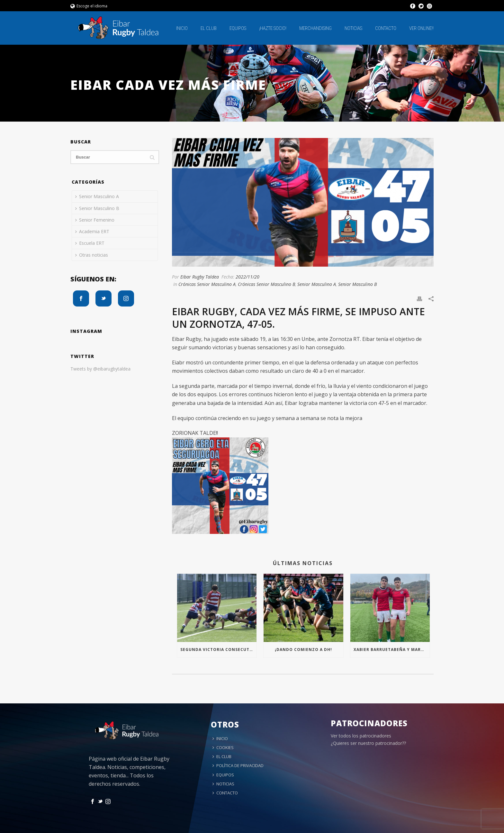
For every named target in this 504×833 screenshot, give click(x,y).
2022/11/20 (248, 277)
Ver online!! (421, 28)
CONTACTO (386, 28)
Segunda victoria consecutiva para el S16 (218, 650)
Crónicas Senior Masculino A (207, 284)
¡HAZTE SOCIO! (273, 28)
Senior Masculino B (357, 284)
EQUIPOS (238, 28)
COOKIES (223, 747)
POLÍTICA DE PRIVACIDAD (238, 765)
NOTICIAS (353, 28)
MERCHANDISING (315, 28)
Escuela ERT (90, 243)
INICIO (182, 28)
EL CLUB (209, 28)
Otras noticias (92, 255)
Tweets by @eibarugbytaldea (100, 369)
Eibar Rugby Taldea (200, 277)
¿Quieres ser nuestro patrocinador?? (368, 743)
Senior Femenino (95, 220)
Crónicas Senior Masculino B (266, 284)
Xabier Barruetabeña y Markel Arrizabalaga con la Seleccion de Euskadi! (392, 650)
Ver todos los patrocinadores (361, 736)
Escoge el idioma (89, 6)
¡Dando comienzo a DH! (303, 650)
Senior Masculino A (317, 284)
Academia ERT (92, 231)
